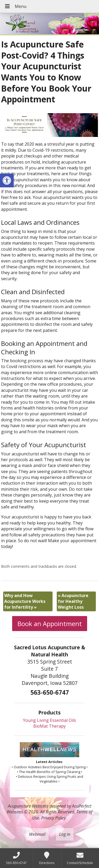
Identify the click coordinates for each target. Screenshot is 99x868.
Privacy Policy (53, 818)
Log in (65, 834)
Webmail (37, 834)
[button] (7, 180)
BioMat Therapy (49, 726)
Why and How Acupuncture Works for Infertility (25, 601)
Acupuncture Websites (28, 806)
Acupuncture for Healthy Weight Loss (73, 601)
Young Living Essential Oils (49, 720)
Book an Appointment (50, 624)
